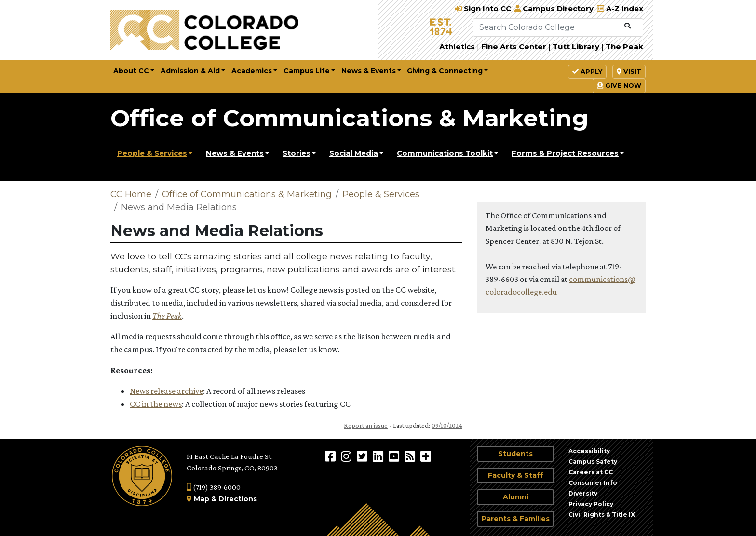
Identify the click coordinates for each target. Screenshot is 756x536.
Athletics (457, 47)
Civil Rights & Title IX (602, 515)
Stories (297, 153)
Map (202, 499)
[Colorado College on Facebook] (331, 456)
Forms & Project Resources (565, 153)
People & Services (152, 153)
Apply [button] (587, 71)
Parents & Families (516, 519)
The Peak (624, 47)
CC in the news (156, 404)
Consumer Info (593, 483)
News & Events (235, 153)
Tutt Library (576, 47)
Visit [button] (629, 71)
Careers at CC (591, 472)
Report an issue (366, 425)
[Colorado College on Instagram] (347, 456)
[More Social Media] (426, 456)
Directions (238, 499)
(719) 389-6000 (214, 487)
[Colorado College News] (411, 456)
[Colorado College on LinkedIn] (379, 456)
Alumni (516, 497)
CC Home (131, 194)
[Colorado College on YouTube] (395, 456)
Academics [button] (252, 71)
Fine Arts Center (514, 47)
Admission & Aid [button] (190, 71)
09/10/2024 (447, 425)
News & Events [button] (369, 71)
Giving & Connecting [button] (445, 71)
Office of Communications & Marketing (350, 118)
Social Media (354, 153)
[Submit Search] (628, 26)
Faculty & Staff (516, 475)
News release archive (166, 391)
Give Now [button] (619, 85)
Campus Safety (593, 462)
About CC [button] (131, 71)
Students (515, 454)
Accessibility (589, 451)
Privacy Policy (591, 504)
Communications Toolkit (445, 153)
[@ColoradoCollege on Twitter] (363, 456)
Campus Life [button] (307, 71)
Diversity (583, 493)
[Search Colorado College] (547, 27)
